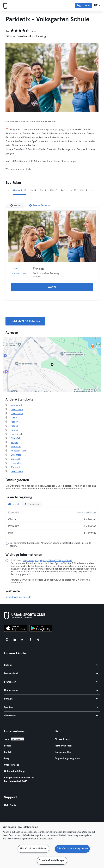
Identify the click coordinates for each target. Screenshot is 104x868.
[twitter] (22, 639)
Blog (7, 759)
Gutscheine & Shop (14, 771)
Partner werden (63, 746)
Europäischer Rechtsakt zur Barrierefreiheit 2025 (19, 780)
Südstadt (15, 459)
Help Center (11, 805)
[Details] (52, 236)
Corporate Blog (63, 752)
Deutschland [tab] (51, 674)
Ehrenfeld (16, 438)
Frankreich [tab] (51, 682)
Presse (8, 746)
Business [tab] (32, 504)
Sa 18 (33, 191)
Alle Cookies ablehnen (33, 849)
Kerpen (14, 418)
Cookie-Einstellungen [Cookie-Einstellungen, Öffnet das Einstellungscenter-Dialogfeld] (52, 861)
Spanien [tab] (51, 707)
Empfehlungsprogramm (67, 759)
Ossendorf (16, 463)
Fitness (38, 269)
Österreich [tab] (51, 716)
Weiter (52, 287)
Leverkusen (17, 409)
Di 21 (64, 191)
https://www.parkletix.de (18, 597)
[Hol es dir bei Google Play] (41, 629)
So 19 (43, 191)
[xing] (38, 639)
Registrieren (83, 5)
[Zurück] (8, 191)
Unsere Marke (12, 765)
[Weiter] (92, 191)
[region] (52, 845)
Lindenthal (16, 434)
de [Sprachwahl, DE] (97, 5)
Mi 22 (73, 191)
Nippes (14, 426)
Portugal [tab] (51, 699)
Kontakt (8, 752)
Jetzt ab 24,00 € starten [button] (25, 321)
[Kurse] (16, 206)
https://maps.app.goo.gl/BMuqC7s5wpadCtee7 (47, 561)
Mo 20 (54, 191)
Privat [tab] (14, 504)
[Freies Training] (40, 206)
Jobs (7, 739)
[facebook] (30, 639)
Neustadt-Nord (19, 451)
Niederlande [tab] (51, 690)
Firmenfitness (62, 739)
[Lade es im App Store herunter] (16, 629)
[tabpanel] (52, 523)
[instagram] (7, 639)
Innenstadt (16, 405)
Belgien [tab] (51, 665)
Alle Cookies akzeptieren (72, 849)
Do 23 (84, 191)
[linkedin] (15, 639)
